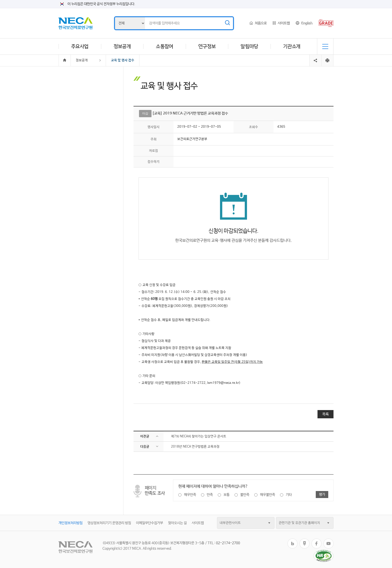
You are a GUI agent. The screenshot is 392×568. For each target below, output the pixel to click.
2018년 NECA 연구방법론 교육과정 (195, 447)
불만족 (245, 495)
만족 (210, 495)
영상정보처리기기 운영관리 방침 (109, 523)
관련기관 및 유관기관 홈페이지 (299, 523)
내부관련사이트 (230, 523)
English (307, 23)
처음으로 (261, 23)
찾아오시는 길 (177, 523)
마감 (145, 113)
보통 (226, 495)
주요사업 (80, 46)
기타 (289, 495)
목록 (325, 414)
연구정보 (207, 46)
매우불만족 (267, 495)
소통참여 (164, 46)
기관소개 (292, 46)
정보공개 (122, 46)
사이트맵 (284, 23)
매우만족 (190, 495)
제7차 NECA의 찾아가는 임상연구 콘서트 (199, 436)
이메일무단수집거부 (149, 523)
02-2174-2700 (228, 543)
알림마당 (249, 46)
